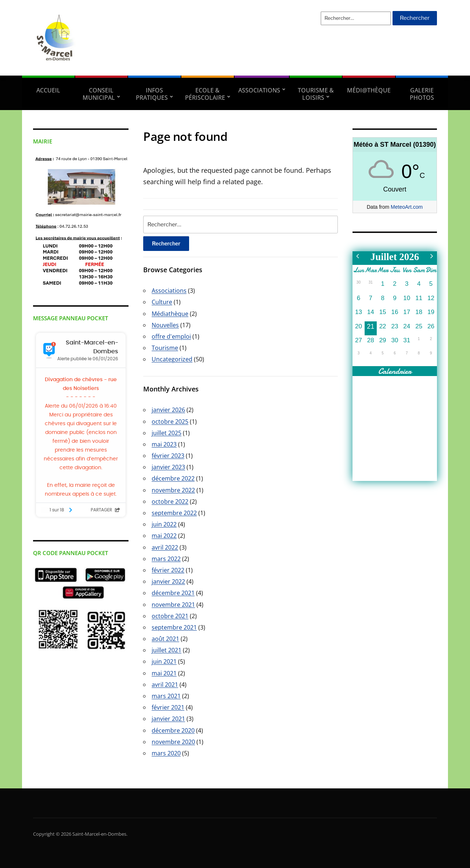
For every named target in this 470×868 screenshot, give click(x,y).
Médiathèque (170, 314)
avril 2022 (165, 547)
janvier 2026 (168, 410)
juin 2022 (164, 524)
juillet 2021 (167, 650)
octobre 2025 (170, 422)
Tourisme (165, 348)
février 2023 (168, 456)
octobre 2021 (170, 616)
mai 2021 (164, 673)
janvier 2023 (168, 467)
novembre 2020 (173, 742)
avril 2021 (165, 685)
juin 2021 (164, 661)
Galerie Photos (422, 94)
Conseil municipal (99, 94)
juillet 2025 (167, 433)
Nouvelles (165, 325)
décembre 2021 (173, 593)
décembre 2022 (173, 478)
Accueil (48, 90)
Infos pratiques (152, 94)
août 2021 (165, 639)
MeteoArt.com (407, 207)
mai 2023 (164, 444)
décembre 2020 (173, 730)
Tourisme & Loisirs (316, 94)
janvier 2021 (168, 719)
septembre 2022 (174, 513)
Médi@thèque (369, 90)
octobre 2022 (170, 502)
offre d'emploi (171, 336)
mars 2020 (166, 753)
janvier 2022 (168, 581)
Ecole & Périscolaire (205, 94)
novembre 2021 (173, 605)
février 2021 (168, 707)
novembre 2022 (173, 490)
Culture (162, 302)
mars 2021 (166, 696)
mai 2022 (164, 536)
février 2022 (168, 570)
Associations (259, 90)
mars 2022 (166, 559)
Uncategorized (172, 359)
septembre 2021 (174, 627)
